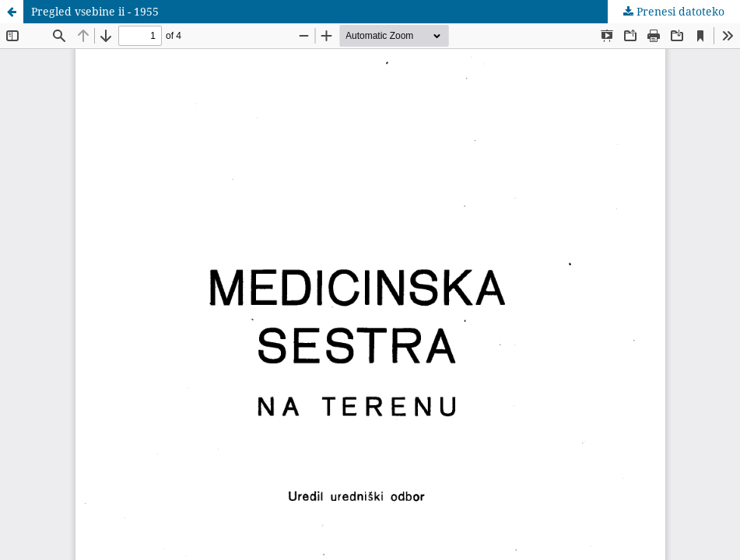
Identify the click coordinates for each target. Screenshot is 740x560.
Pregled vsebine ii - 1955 (95, 11)
